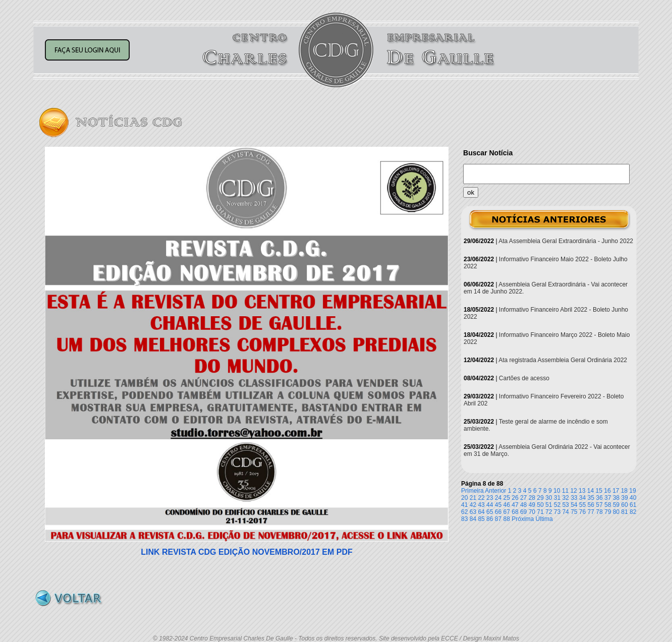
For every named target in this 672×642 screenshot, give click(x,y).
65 (490, 512)
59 (616, 505)
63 (473, 512)
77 (591, 512)
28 (532, 498)
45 (498, 505)
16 (607, 491)
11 (565, 491)
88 (507, 519)
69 (523, 512)
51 (549, 505)
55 (582, 505)
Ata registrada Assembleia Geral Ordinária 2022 (563, 360)
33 (574, 498)
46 (507, 505)
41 (464, 505)
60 (624, 505)
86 (490, 519)
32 (565, 498)
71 (540, 512)
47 (515, 505)
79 (608, 512)
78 (599, 512)
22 (481, 498)
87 (498, 519)
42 (473, 505)
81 (624, 512)
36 (599, 498)
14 (591, 491)
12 (573, 491)
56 (591, 505)
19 (632, 491)
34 (582, 498)
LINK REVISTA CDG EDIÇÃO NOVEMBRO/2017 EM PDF (247, 552)
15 (599, 491)
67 (507, 512)
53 (565, 505)
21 (473, 498)
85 (481, 519)
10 (557, 491)
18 (624, 491)
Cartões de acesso (524, 378)
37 (608, 498)
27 (523, 498)
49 (532, 505)
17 (616, 491)
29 (540, 498)
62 (464, 512)
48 (523, 505)
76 (582, 512)
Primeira (472, 491)
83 (464, 519)
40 (633, 498)
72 (549, 512)
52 (557, 505)
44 (490, 505)
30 (549, 498)
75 (574, 512)
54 (574, 505)
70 (532, 512)
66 (498, 512)
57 (599, 505)
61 (633, 505)
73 (557, 512)
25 (507, 498)
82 (633, 512)
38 (616, 498)
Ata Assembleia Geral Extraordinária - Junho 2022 (566, 241)
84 (473, 519)
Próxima (523, 519)
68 (515, 512)
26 (515, 498)
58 (608, 505)
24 (498, 498)
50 (540, 505)
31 (557, 498)
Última (544, 519)
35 (591, 498)
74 (565, 512)
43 (481, 505)
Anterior (495, 491)
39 (624, 498)
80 (616, 512)
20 (464, 498)
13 (582, 491)
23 (490, 498)
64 (481, 512)
